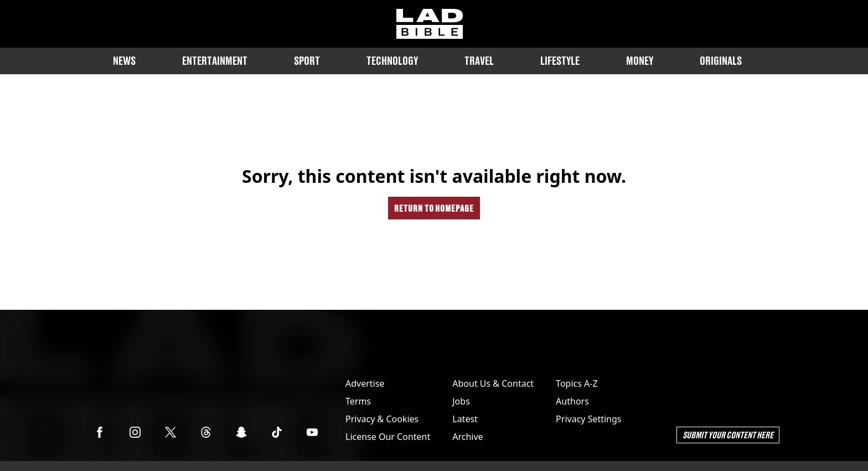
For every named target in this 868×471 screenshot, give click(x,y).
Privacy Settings (588, 419)
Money (640, 61)
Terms (358, 401)
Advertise (365, 383)
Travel (479, 61)
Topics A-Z (577, 383)
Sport (307, 61)
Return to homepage (434, 208)
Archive (467, 437)
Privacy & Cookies (382, 419)
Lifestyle (560, 61)
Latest (465, 419)
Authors (572, 401)
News (124, 61)
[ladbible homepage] (430, 24)
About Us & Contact (493, 383)
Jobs (461, 401)
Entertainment (215, 61)
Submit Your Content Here (728, 435)
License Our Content (388, 437)
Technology (392, 61)
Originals (721, 61)
